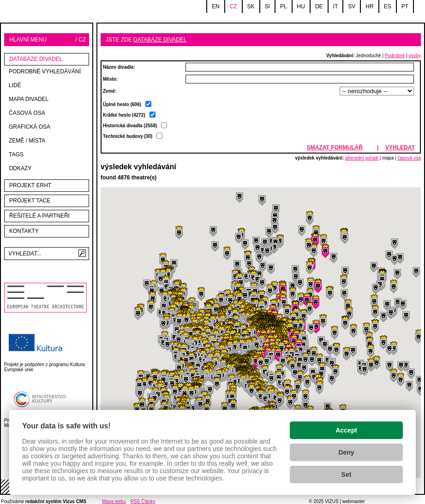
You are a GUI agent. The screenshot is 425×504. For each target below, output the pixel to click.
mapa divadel (29, 99)
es (388, 6)
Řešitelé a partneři (39, 216)
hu (301, 6)
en (216, 6)
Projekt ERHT (30, 185)
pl (284, 6)
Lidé (15, 85)
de (319, 6)
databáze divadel (36, 59)
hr (369, 6)
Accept (346, 430)
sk (251, 6)
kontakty (24, 231)
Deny (346, 452)
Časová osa (27, 113)
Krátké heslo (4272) (136, 126)
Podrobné (395, 56)
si (267, 6)
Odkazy (20, 168)
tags (16, 154)
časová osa (409, 158)
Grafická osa (30, 127)
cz (233, 6)
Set (347, 474)
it (336, 6)
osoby (415, 56)
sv (352, 6)
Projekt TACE (30, 201)
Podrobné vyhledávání (45, 71)
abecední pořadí (362, 158)
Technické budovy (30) (133, 136)
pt (405, 6)
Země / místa (27, 141)
